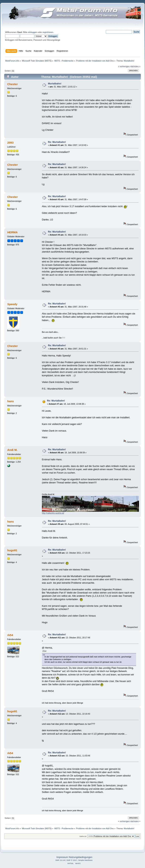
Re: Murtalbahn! (57, 142)
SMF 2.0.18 (60, 860)
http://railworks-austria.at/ (53, 513)
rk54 (10, 635)
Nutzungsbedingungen (81, 857)
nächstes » (135, 66)
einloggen (33, 32)
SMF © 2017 (72, 860)
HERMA (12, 232)
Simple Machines (85, 860)
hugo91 (12, 550)
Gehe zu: (83, 836)
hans (10, 401)
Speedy (12, 304)
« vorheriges (124, 66)
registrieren (48, 32)
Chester (12, 84)
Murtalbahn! (55, 84)
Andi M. (12, 450)
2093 (10, 143)
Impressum (62, 857)
